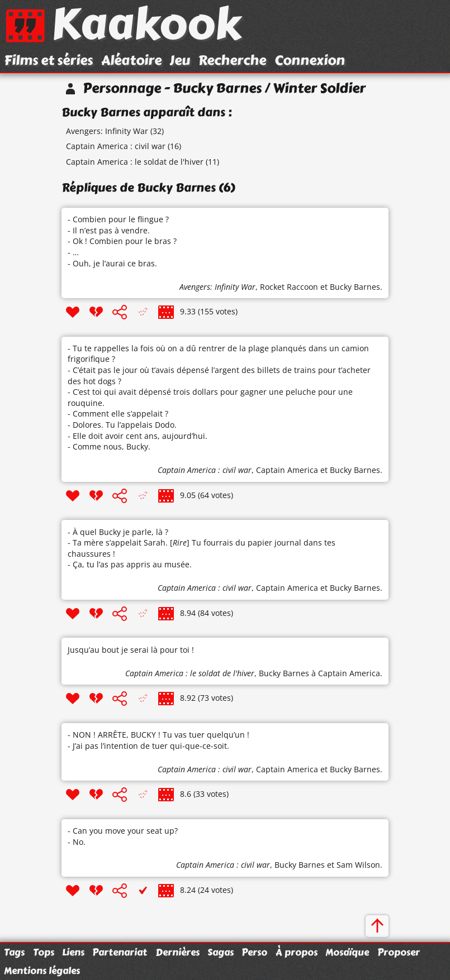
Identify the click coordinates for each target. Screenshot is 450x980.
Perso (254, 952)
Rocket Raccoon (289, 287)
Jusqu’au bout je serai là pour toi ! (131, 650)
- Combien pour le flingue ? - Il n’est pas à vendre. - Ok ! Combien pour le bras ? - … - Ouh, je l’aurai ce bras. (122, 241)
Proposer (399, 952)
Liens (73, 952)
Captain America (287, 470)
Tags (14, 952)
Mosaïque (347, 952)
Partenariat (120, 952)
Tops (44, 952)
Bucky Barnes (355, 287)
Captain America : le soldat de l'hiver (135, 162)
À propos (297, 952)
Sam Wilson (358, 865)
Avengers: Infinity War (107, 131)
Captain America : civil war (116, 146)
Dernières (177, 952)
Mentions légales (42, 971)
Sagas (221, 952)
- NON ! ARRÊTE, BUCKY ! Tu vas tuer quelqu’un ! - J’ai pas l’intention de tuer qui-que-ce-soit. (158, 740)
